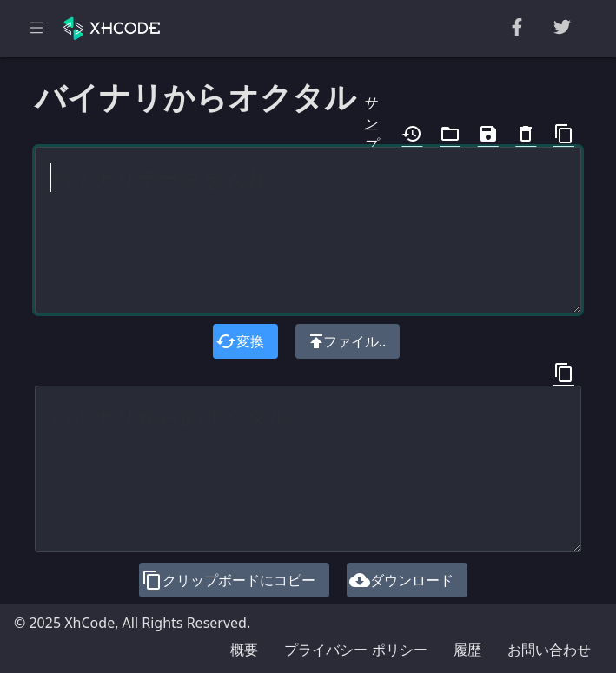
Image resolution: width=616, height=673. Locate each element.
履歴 (467, 650)
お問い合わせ (549, 650)
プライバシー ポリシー (355, 650)
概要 (244, 650)
